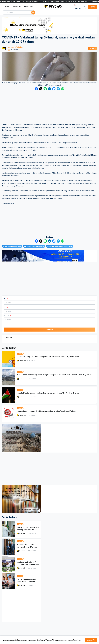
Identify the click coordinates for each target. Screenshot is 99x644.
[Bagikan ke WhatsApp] (63, 89)
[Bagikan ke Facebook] (36, 89)
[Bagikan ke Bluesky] (54, 89)
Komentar (7, 316)
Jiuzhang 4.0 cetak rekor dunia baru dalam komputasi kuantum (68, 2)
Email (6, 308)
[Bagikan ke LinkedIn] (49, 89)
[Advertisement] (49, 107)
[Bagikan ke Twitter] (41, 89)
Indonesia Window (16, 47)
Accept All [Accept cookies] (91, 640)
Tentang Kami (17, 7)
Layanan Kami (28, 7)
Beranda (6, 7)
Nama (6, 299)
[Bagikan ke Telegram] (58, 89)
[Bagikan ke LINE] (45, 89)
